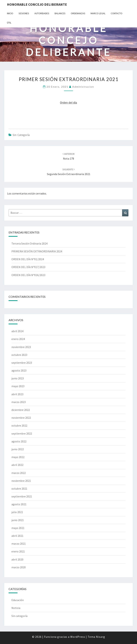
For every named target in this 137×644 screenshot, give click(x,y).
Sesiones (24, 13)
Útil (9, 23)
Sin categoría (21, 135)
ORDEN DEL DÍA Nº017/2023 (28, 267)
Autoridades (42, 13)
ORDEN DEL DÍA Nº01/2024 (28, 259)
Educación (18, 600)
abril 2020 (17, 559)
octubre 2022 (19, 425)
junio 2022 (18, 449)
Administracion (83, 87)
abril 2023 (17, 394)
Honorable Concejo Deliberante (37, 4)
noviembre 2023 (21, 347)
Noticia (16, 608)
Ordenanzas (78, 13)
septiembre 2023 (22, 363)
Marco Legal (98, 13)
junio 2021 (18, 520)
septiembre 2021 (22, 496)
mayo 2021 (18, 528)
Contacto (117, 13)
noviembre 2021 (21, 481)
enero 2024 (18, 339)
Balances (60, 13)
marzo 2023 (19, 402)
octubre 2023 (19, 355)
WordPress (78, 637)
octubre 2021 (19, 489)
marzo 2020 (19, 567)
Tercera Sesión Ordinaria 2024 (29, 243)
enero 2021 (18, 551)
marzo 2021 (19, 544)
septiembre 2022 (22, 433)
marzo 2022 (19, 473)
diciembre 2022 (21, 410)
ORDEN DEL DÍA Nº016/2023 (28, 275)
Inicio (10, 13)
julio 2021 (17, 512)
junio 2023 (18, 378)
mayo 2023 (18, 386)
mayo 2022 (18, 457)
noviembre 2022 (21, 418)
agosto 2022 (19, 441)
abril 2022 (17, 465)
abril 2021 (17, 536)
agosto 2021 (19, 504)
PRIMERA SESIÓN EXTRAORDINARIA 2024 (37, 251)
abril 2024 (17, 331)
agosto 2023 (19, 370)
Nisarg (101, 637)
